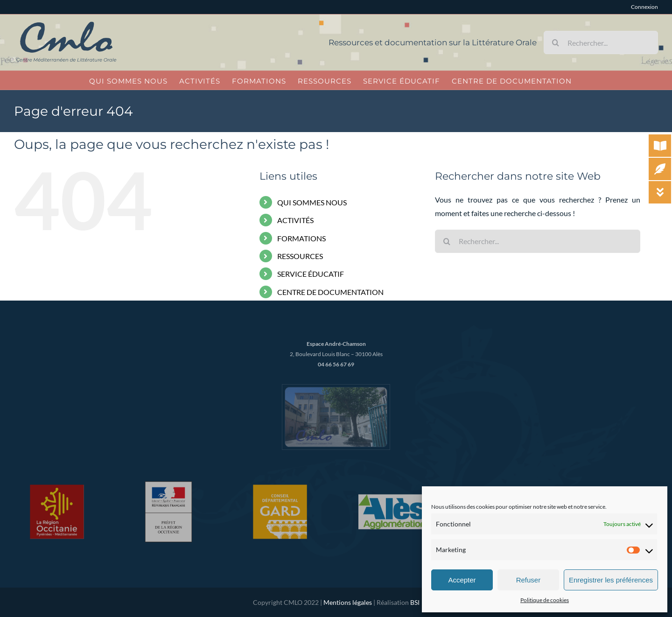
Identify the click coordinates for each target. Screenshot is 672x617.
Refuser (528, 580)
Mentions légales (348, 602)
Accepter (462, 580)
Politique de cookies (545, 600)
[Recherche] (555, 42)
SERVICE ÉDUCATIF (311, 274)
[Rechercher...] (601, 42)
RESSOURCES (300, 256)
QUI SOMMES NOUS (312, 202)
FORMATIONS (301, 238)
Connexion (644, 7)
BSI (415, 602)
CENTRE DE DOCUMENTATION (330, 292)
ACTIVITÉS (295, 220)
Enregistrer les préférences (611, 580)
